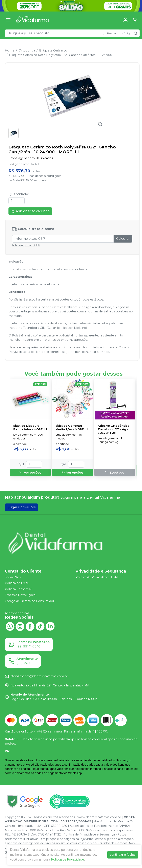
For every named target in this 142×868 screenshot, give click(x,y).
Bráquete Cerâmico (53, 50)
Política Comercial (18, 589)
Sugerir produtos (21, 507)
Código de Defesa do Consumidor (30, 601)
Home (10, 50)
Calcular (123, 239)
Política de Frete (17, 583)
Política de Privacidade (68, 859)
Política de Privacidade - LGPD (98, 577)
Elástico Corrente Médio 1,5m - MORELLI (72, 428)
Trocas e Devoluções (20, 595)
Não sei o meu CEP (26, 245)
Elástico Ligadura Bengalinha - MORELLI (30, 428)
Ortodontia (27, 50)
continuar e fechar (123, 855)
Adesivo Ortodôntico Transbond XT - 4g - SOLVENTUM (114, 429)
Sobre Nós (13, 577)
